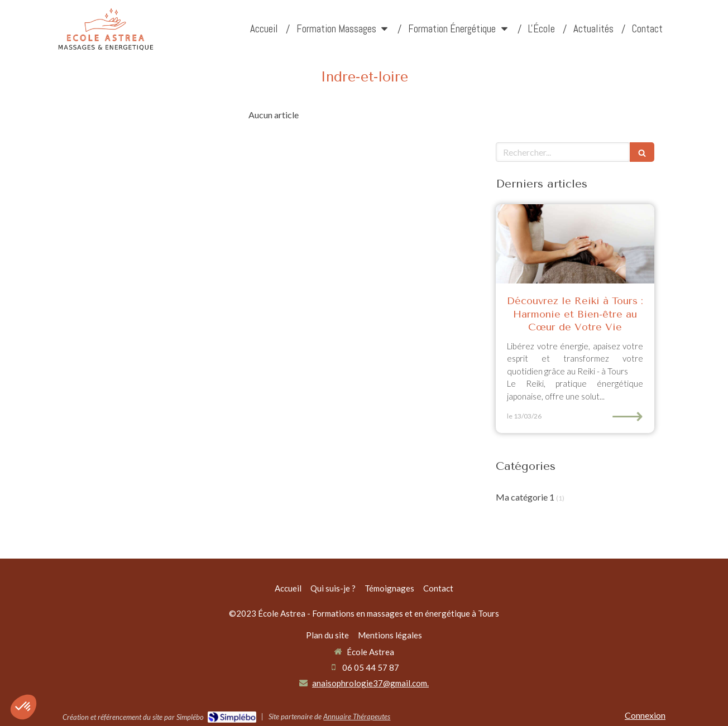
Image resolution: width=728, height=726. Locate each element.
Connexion (645, 715)
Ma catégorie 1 (525, 497)
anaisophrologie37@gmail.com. (370, 683)
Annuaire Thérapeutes (357, 717)
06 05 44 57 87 (371, 667)
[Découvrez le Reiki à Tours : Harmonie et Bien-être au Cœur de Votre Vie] (575, 244)
